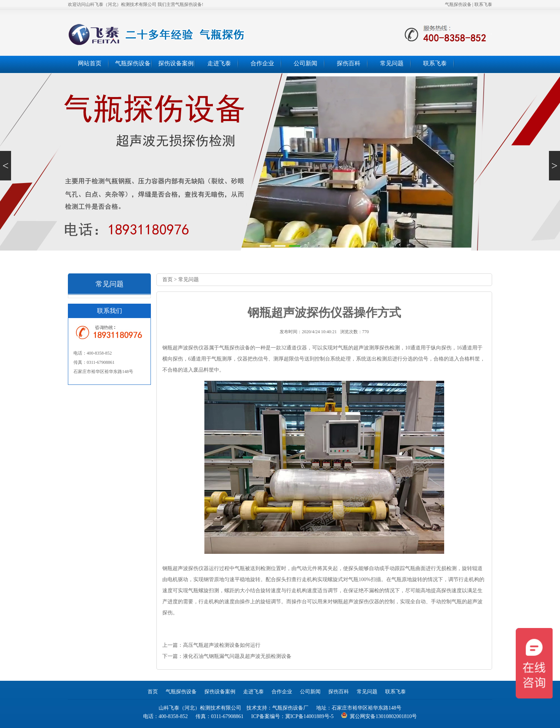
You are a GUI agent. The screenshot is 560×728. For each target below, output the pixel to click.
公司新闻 (305, 63)
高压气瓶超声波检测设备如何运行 (222, 645)
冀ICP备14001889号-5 (309, 716)
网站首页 (90, 63)
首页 (167, 280)
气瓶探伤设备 (458, 4)
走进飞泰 (219, 63)
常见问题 (392, 63)
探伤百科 (349, 63)
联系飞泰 (483, 4)
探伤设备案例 (176, 63)
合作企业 (262, 63)
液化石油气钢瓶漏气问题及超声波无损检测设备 (237, 656)
